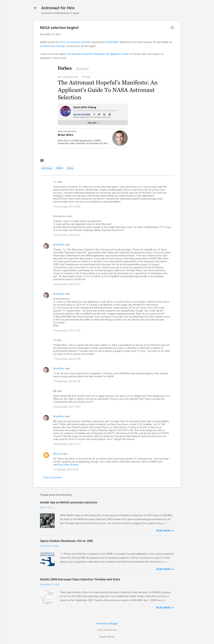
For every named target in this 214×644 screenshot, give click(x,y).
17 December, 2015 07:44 (67, 359)
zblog (70, 168)
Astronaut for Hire (58, 8)
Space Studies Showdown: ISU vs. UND (66, 541)
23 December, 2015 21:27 (67, 444)
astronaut (47, 168)
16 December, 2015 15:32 (67, 331)
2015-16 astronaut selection (75, 42)
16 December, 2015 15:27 (67, 284)
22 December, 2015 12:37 (67, 407)
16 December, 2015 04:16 (67, 235)
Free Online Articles (68, 465)
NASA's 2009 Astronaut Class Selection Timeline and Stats (80, 579)
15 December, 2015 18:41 (67, 207)
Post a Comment (53, 478)
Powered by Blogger (107, 624)
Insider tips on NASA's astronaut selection (69, 502)
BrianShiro (59, 245)
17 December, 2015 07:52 (67, 381)
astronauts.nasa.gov (54, 46)
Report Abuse (107, 637)
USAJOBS (113, 42)
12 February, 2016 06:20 (66, 470)
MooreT (58, 454)
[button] (172, 28)
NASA (60, 168)
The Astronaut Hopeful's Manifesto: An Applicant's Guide (97, 54)
